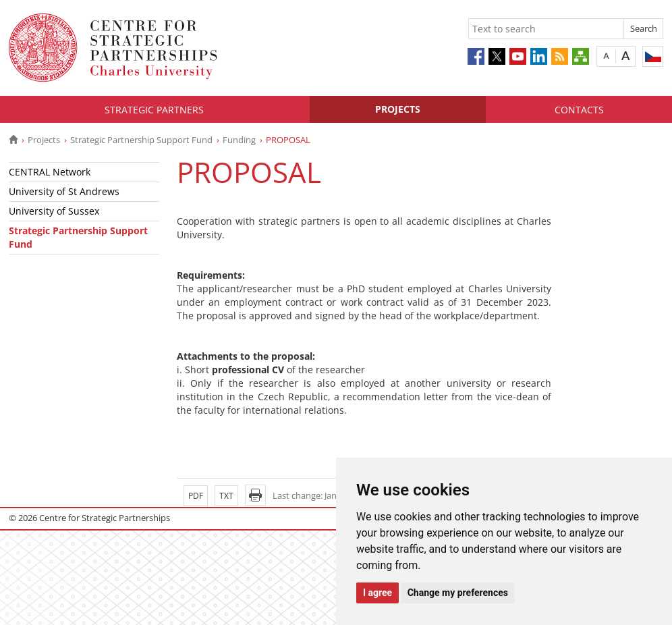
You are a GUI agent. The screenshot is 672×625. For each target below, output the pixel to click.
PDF (196, 496)
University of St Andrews (64, 191)
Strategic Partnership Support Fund (141, 140)
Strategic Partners (154, 110)
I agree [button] (377, 593)
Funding (239, 140)
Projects (398, 109)
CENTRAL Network (50, 172)
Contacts (579, 110)
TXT (226, 496)
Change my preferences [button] (458, 593)
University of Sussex (54, 211)
